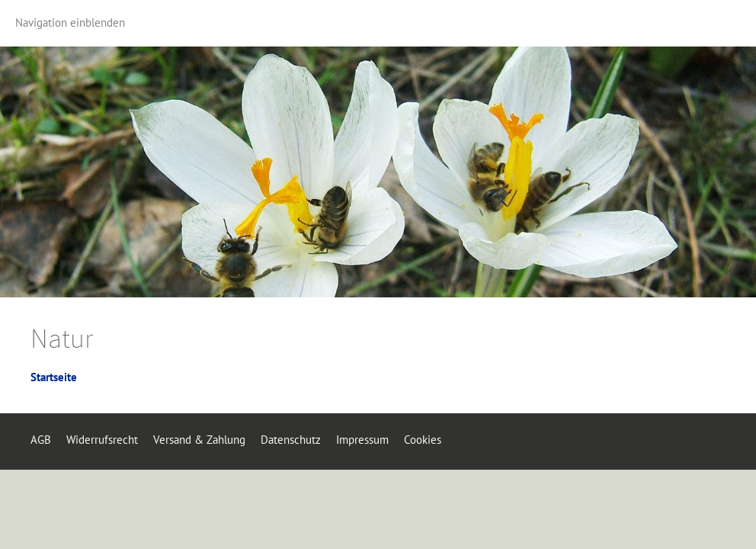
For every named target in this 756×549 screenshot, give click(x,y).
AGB (41, 440)
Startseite (54, 377)
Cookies (423, 440)
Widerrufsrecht (102, 440)
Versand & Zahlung (199, 440)
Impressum (362, 440)
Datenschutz (291, 440)
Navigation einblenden (70, 22)
